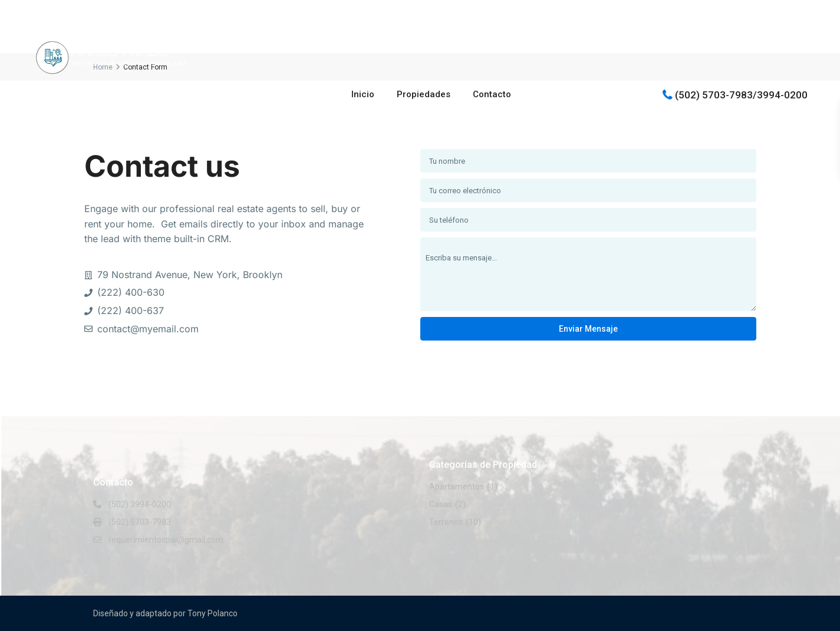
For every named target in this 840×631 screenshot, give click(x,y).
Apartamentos (457, 487)
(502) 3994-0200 (140, 504)
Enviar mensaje (588, 329)
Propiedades (424, 94)
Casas (441, 504)
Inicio (363, 94)
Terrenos (446, 522)
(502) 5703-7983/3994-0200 (741, 94)
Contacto (492, 94)
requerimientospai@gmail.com (166, 540)
